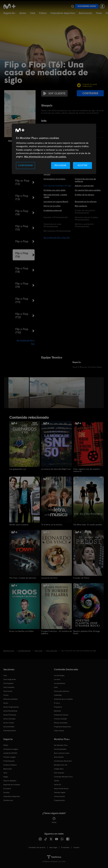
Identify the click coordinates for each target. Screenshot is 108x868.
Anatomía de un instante (63, 699)
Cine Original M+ (10, 679)
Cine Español (8, 683)
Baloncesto (85, 13)
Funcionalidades (60, 749)
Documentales (9, 727)
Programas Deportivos (62, 727)
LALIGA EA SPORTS (10, 753)
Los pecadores (60, 683)
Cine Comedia (9, 687)
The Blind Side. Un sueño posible (88, 525)
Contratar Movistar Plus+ (63, 777)
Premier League (9, 757)
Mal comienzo (81, 206)
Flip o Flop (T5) (22, 228)
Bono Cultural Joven (62, 753)
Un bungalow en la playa (54, 179)
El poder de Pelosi (81, 578)
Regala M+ (9, 13)
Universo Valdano (10, 765)
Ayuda (54, 820)
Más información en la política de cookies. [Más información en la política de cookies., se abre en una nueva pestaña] (45, 157)
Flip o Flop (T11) (22, 300)
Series (23, 13)
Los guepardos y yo (18, 469)
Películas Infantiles (10, 699)
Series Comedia (9, 719)
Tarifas (57, 781)
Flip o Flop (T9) (22, 285)
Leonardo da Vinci (49, 578)
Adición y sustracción (84, 186)
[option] (19, 393)
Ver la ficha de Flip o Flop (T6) (57, 238)
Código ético (59, 769)
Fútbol (43, 13)
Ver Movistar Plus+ (61, 745)
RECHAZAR (60, 165)
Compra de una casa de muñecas (85, 180)
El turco (57, 703)
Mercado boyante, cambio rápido (55, 196)
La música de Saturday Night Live (56, 469)
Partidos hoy (8, 800)
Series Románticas (10, 711)
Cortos (6, 695)
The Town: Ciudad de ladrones (23, 578)
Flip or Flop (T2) (22, 182)
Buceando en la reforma (86, 202)
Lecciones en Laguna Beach (56, 202)
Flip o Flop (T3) (22, 197)
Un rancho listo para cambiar (88, 190)
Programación (59, 800)
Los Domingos (59, 675)
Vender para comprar (19, 525)
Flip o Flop (22, 241)
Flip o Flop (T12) (22, 316)
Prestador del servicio (37, 847)
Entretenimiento (10, 731)
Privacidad (65, 847)
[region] (54, 149)
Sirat (56, 687)
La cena (57, 679)
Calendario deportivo (63, 13)
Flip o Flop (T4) (22, 213)
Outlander (58, 695)
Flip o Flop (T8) (22, 270)
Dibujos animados (61, 723)
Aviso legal (53, 847)
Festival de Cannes (61, 715)
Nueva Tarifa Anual (61, 789)
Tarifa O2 (58, 785)
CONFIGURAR (25, 165)
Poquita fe (58, 707)
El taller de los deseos (84, 195)
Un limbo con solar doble (55, 190)
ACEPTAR (83, 165)
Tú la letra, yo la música (52, 525)
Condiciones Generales (63, 761)
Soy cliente (54, 93)
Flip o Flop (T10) (22, 331)
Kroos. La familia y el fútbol (21, 631)
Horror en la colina (52, 206)
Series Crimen (9, 723)
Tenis (99, 13)
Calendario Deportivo (12, 796)
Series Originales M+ (11, 707)
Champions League (11, 749)
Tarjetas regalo (60, 792)
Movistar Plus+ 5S (61, 765)
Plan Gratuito (59, 773)
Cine (33, 13)
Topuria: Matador (10, 781)
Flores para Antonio (62, 691)
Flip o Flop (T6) (22, 255)
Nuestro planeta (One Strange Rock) (87, 632)
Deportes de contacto (12, 785)
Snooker (7, 792)
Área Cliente (59, 757)
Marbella (57, 711)
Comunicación (59, 796)
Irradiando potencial (53, 210)
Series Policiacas (10, 715)
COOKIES (76, 847)
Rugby (6, 777)
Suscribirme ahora (87, 6)
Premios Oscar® (60, 719)
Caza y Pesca (59, 731)
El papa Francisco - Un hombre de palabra (56, 632)
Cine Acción (8, 691)
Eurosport (7, 789)
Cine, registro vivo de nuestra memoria (86, 470)
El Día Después (9, 761)
